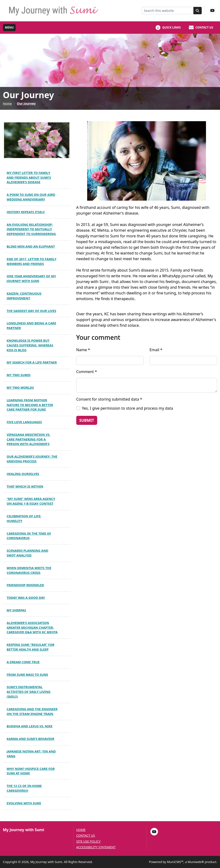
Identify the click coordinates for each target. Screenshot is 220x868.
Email (156, 350)
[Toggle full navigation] (9, 28)
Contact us (86, 836)
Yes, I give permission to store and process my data (128, 408)
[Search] (198, 11)
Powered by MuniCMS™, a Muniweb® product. (183, 862)
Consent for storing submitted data (109, 399)
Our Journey (26, 103)
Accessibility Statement (96, 847)
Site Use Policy (88, 842)
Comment (87, 372)
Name (83, 350)
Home (7, 103)
